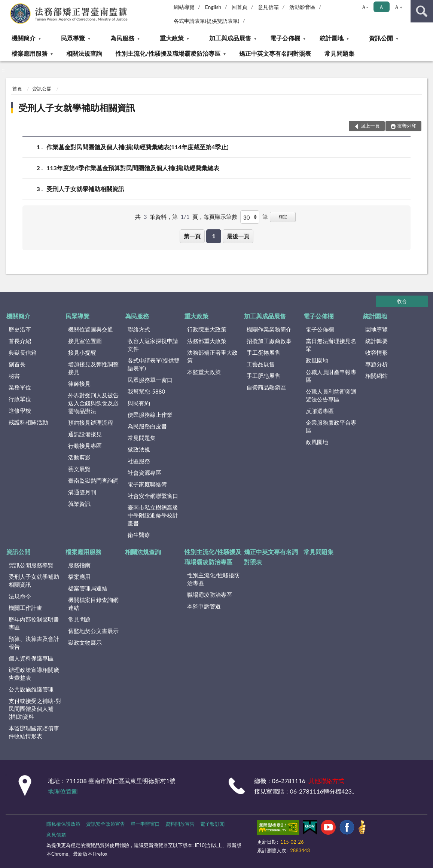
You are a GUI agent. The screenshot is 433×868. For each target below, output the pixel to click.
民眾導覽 (73, 38)
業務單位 (20, 387)
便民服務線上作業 (150, 415)
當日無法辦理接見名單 (331, 345)
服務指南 (79, 565)
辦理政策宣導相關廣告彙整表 (34, 674)
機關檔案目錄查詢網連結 (93, 604)
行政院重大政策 (207, 329)
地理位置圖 (63, 791)
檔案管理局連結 (88, 588)
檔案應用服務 (30, 53)
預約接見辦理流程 (91, 422)
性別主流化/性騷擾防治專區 (214, 579)
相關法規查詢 (84, 53)
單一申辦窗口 (145, 824)
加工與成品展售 (230, 38)
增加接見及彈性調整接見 (93, 368)
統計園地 (332, 38)
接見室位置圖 (85, 341)
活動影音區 (302, 7)
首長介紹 (20, 341)
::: (6, 6)
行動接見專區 (85, 446)
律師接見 (79, 383)
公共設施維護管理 (31, 689)
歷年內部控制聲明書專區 (34, 623)
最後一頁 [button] (238, 236)
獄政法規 (139, 449)
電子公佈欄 (285, 38)
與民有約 (139, 403)
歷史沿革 (20, 329)
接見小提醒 (82, 352)
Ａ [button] (381, 7)
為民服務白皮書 (147, 426)
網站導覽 (184, 7)
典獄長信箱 (23, 352)
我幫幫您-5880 (146, 391)
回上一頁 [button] (370, 126)
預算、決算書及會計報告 (34, 643)
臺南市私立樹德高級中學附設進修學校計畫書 (153, 515)
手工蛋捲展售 (263, 352)
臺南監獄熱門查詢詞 (93, 480)
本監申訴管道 (204, 606)
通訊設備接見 (85, 434)
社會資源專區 (144, 473)
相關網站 (376, 376)
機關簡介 (24, 38)
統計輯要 (376, 341)
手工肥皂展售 (263, 376)
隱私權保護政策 (63, 824)
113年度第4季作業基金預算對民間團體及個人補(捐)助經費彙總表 (133, 168)
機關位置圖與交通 (91, 329)
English (213, 7)
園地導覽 (376, 329)
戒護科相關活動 (28, 422)
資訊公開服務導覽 (31, 565)
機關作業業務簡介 (269, 329)
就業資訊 (79, 504)
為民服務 (122, 38)
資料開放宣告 (180, 824)
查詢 (422, 11)
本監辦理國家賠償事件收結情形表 (34, 732)
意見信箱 (268, 7)
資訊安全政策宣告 (106, 824)
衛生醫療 (139, 535)
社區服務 (139, 461)
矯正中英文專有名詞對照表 (275, 53)
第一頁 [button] (192, 236)
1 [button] (214, 236)
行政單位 (20, 399)
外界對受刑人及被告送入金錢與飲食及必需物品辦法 (93, 403)
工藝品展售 (261, 364)
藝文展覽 (79, 469)
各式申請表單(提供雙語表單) (207, 21)
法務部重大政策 (207, 341)
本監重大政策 (204, 372)
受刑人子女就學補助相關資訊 (77, 108)
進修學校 (20, 410)
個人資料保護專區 (31, 658)
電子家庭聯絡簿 (147, 484)
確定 (283, 216)
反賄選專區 (320, 411)
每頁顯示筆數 (220, 217)
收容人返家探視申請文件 (153, 345)
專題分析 (376, 364)
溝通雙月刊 (82, 492)
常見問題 (79, 619)
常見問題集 (339, 53)
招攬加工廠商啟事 (269, 341)
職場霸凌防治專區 (210, 595)
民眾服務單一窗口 (150, 380)
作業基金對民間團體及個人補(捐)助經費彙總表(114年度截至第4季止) (138, 147)
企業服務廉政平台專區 (331, 426)
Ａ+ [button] (398, 7)
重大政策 (172, 38)
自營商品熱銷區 (266, 387)
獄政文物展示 (85, 642)
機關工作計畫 (25, 608)
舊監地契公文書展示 (93, 631)
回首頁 (240, 7)
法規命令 (20, 596)
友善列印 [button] (407, 126)
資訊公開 (381, 38)
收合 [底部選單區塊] (402, 301)
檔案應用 (79, 577)
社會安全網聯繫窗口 (153, 496)
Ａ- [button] (365, 7)
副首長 (17, 364)
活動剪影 (79, 457)
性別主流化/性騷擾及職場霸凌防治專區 (168, 53)
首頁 (17, 89)
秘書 (14, 376)
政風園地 (317, 360)
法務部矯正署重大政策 (212, 356)
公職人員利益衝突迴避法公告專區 (331, 395)
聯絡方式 (139, 329)
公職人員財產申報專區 (331, 376)
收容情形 (376, 352)
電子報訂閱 (212, 824)
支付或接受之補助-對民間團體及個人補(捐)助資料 (35, 709)
